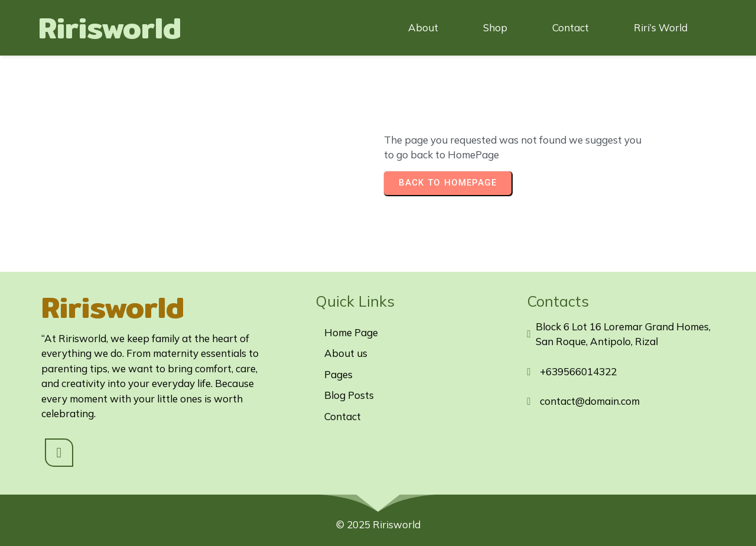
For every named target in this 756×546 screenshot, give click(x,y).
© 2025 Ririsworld (378, 524)
